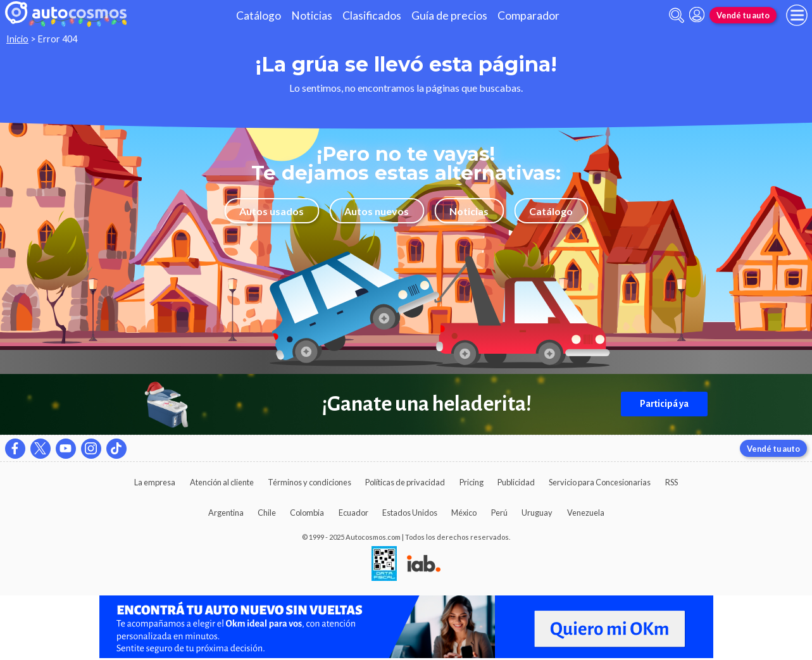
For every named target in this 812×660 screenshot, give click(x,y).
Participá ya (664, 404)
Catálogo (259, 16)
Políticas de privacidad (405, 482)
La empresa (155, 482)
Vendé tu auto (743, 15)
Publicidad (516, 482)
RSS (671, 482)
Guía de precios (449, 16)
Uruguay (537, 513)
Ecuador (353, 513)
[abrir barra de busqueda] (677, 16)
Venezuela (586, 513)
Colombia (307, 513)
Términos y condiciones (309, 482)
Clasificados (372, 16)
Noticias (312, 16)
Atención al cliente (222, 482)
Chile (267, 513)
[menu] (797, 15)
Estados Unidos (410, 513)
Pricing (472, 482)
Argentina (226, 513)
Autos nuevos (377, 211)
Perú (499, 513)
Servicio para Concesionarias (600, 482)
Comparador (528, 16)
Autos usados (272, 211)
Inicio (17, 39)
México (464, 513)
